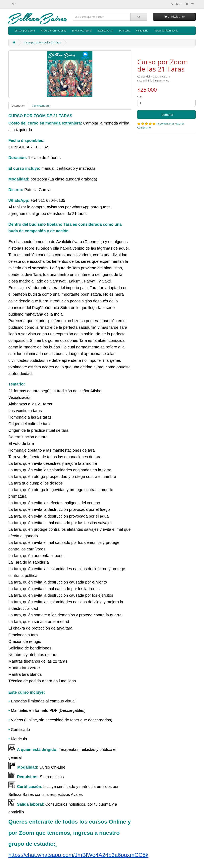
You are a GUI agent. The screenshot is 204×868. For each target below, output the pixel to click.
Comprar (166, 115)
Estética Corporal (82, 31)
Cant (140, 97)
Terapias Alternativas (166, 31)
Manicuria (125, 31)
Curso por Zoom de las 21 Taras (42, 43)
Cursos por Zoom (25, 31)
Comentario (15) (41, 106)
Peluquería (142, 31)
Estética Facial (105, 31)
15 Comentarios (165, 124)
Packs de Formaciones (53, 31)
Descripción (18, 106)
